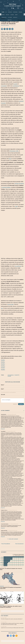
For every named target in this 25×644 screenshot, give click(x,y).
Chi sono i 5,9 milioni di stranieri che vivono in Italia (11, 569)
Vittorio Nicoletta (19, 183)
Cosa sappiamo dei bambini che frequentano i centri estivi (11, 588)
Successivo (20, 544)
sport (16, 15)
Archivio (15, 17)
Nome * (3, 385)
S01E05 (3, 368)
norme (3, 15)
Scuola (9, 376)
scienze (12, 15)
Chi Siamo (10, 17)
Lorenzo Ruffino (6, 187)
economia (15, 12)
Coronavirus (11, 375)
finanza (20, 12)
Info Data (13, 4)
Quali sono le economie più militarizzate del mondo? (12, 628)
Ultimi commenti (12, 410)
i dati (16, 206)
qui (2, 308)
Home (3, 12)
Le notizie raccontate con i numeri (12, 6)
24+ (6, 12)
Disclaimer (15, 404)
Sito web (3, 395)
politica (8, 15)
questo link (10, 304)
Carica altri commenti (13, 539)
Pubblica (21, 404)
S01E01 (3, 360)
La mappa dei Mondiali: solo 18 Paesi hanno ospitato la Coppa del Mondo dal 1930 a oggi (12, 624)
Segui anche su (12, 633)
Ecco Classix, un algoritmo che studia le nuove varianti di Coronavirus (11, 607)
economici (4, 86)
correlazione (16, 86)
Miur (10, 159)
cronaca (10, 12)
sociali (15, 84)
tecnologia (4, 17)
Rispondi (3, 429)
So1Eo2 (3, 362)
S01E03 (3, 364)
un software (18, 266)
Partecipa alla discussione (13, 382)
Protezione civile (14, 151)
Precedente (5, 544)
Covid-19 (17, 375)
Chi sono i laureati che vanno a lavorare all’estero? (12, 619)
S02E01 (3, 370)
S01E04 (3, 366)
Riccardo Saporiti (5, 25)
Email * (2, 389)
